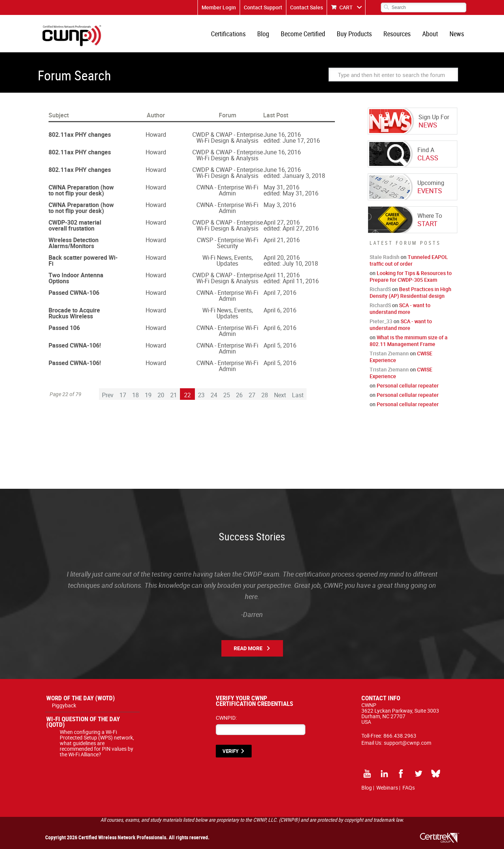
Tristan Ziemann (389, 353)
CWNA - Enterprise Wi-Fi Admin (227, 190)
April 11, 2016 (282, 275)
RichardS (380, 289)
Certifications (228, 34)
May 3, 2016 (280, 205)
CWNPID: (226, 718)
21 (174, 395)
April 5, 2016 (280, 345)
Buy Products (354, 34)
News (457, 34)
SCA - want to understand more (400, 308)
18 (136, 395)
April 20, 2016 (282, 257)
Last (298, 395)
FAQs (409, 788)
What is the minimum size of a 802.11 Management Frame (409, 341)
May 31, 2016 (281, 187)
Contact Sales (307, 7)
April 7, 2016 (280, 293)
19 (148, 395)
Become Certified (303, 34)
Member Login (219, 7)
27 (252, 395)
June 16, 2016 (282, 135)
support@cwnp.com (407, 743)
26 (239, 395)
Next (280, 395)
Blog (263, 34)
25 (227, 395)
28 (265, 395)
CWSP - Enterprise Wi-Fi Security (228, 243)
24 (214, 395)
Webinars (387, 788)
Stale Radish (385, 257)
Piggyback (64, 705)
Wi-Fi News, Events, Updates (228, 260)
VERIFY (231, 751)
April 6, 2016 (280, 310)
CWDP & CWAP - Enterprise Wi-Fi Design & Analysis (228, 138)
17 (123, 395)
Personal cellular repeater (408, 385)
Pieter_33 (381, 321)
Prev (108, 395)
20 (161, 395)
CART (346, 7)
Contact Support (263, 7)
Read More (248, 648)
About (430, 34)
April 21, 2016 (282, 240)
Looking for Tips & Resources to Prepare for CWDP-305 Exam (411, 276)
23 (201, 395)
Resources (397, 34)
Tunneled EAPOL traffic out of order (409, 260)
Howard (156, 135)
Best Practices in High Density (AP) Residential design (410, 292)
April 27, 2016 (282, 222)
